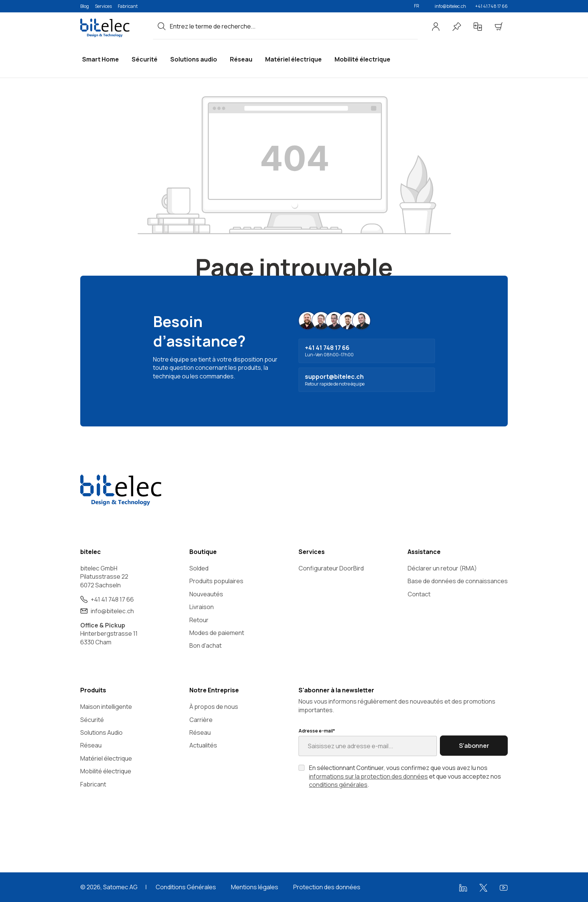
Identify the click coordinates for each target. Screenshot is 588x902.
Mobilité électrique (106, 771)
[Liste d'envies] (457, 27)
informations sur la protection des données (368, 776)
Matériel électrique (106, 758)
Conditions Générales (186, 887)
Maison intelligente (106, 707)
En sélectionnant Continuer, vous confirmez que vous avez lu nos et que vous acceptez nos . (405, 776)
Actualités (203, 745)
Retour (199, 620)
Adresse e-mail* (317, 731)
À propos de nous (214, 707)
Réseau (91, 745)
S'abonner (474, 746)
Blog (85, 6)
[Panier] (499, 27)
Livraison (202, 607)
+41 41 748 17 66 (491, 6)
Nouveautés (206, 594)
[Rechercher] (162, 26)
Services (103, 6)
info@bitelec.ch (450, 6)
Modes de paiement (217, 633)
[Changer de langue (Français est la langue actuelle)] (420, 6)
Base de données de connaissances (458, 581)
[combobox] (294, 26)
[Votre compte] (436, 27)
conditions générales (338, 785)
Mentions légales (255, 887)
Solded (199, 568)
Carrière (201, 720)
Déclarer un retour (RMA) (442, 568)
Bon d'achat (205, 645)
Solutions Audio (101, 732)
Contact (419, 594)
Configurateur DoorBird (331, 568)
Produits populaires (216, 581)
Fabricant (128, 6)
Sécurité (92, 720)
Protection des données (327, 887)
